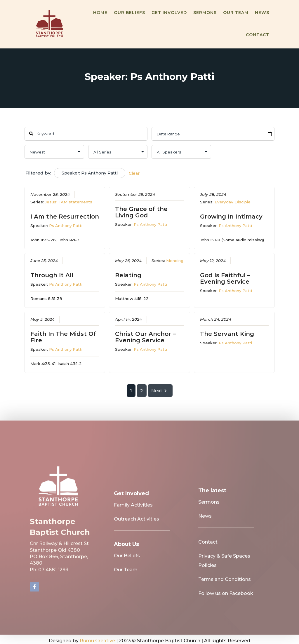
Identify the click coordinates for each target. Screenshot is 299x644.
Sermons (205, 13)
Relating (128, 275)
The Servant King (227, 334)
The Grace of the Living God (141, 212)
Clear (134, 173)
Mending (175, 260)
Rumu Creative (97, 641)
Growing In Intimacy (231, 216)
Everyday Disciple (233, 202)
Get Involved (169, 13)
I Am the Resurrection (64, 216)
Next (160, 391)
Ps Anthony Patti (65, 225)
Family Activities (133, 509)
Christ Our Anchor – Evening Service (145, 337)
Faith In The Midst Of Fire (63, 337)
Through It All (52, 275)
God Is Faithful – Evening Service (225, 278)
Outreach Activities (137, 523)
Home (100, 13)
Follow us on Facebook (226, 597)
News (262, 13)
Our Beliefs (129, 13)
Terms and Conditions (225, 583)
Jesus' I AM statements (68, 202)
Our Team (236, 13)
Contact (258, 35)
